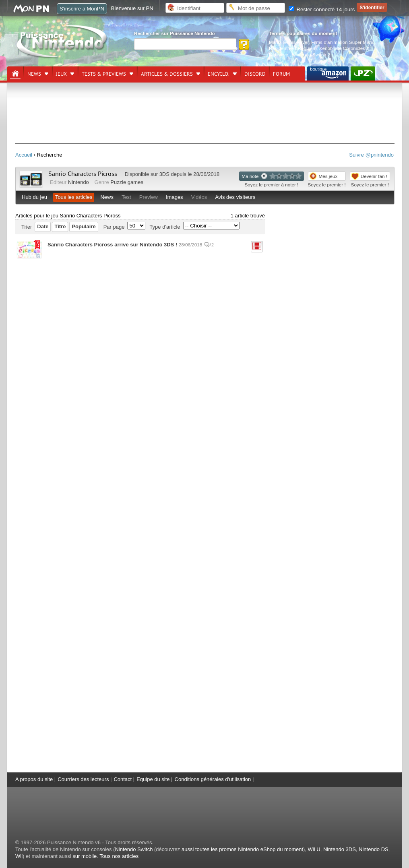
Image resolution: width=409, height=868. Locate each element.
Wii (19, 856)
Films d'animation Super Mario (343, 42)
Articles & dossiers (167, 74)
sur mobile (85, 856)
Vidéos (199, 197)
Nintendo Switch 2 (311, 55)
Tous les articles (74, 197)
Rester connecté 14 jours (322, 9)
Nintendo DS (374, 849)
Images (175, 197)
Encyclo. (219, 74)
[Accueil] (15, 74)
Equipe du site (153, 779)
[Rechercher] (185, 44)
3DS (164, 174)
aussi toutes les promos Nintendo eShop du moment (242, 849)
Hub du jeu (34, 197)
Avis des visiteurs (235, 197)
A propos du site (34, 779)
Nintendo (78, 182)
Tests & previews (104, 74)
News (34, 74)
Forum (281, 74)
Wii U (314, 849)
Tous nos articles (119, 856)
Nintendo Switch (134, 849)
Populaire (84, 226)
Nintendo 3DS (340, 849)
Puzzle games (127, 182)
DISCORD (255, 74)
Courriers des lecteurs (83, 779)
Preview (149, 197)
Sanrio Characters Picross (83, 174)
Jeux (61, 74)
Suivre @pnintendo (371, 155)
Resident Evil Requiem (293, 48)
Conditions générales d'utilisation (213, 779)
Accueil (24, 155)
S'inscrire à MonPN (82, 9)
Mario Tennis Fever (289, 42)
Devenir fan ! (374, 176)
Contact (123, 779)
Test (126, 197)
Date (43, 226)
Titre (60, 226)
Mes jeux (328, 176)
